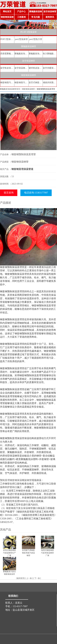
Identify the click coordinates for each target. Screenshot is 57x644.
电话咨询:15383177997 (36, 193)
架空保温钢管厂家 (21, 68)
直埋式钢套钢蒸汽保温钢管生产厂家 (9, 553)
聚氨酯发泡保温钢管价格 (36, 54)
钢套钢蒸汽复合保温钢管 (19, 508)
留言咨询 (9, 193)
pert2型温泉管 (21, 39)
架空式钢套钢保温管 (36, 83)
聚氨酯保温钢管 (36, 12)
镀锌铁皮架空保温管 (36, 68)
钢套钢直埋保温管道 (22, 169)
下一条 (37, 578)
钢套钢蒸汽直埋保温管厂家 (21, 83)
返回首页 (21, 578)
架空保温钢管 (50, 12)
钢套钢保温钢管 (7, 18)
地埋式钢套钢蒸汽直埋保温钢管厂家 (47, 553)
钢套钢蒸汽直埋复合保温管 (7, 83)
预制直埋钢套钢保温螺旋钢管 (16, 480)
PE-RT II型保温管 (28, 32)
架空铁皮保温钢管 (7, 68)
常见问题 (36, 17)
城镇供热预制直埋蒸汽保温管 (50, 83)
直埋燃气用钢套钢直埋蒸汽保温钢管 (28, 553)
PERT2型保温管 (7, 39)
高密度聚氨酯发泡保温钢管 (7, 54)
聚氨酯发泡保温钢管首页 (10, 89)
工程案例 (21, 17)
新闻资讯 (50, 17)
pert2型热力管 (36, 39)
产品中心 (21, 12)
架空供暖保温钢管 (50, 68)
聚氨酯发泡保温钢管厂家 (21, 54)
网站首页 (7, 12)
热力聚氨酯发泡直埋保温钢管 (50, 54)
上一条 (29, 578)
